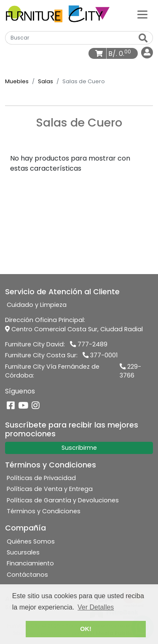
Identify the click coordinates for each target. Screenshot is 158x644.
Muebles (17, 81)
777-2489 (89, 344)
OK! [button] (86, 629)
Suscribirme (79, 448)
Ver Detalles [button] (96, 607)
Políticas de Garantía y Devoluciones (63, 500)
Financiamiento (30, 563)
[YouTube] (23, 406)
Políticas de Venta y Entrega (50, 489)
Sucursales (23, 552)
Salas (46, 81)
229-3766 (130, 371)
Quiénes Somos (31, 541)
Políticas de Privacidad (41, 478)
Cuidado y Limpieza (37, 305)
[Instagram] (36, 406)
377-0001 (100, 355)
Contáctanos (27, 575)
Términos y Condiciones (44, 511)
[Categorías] (142, 14)
